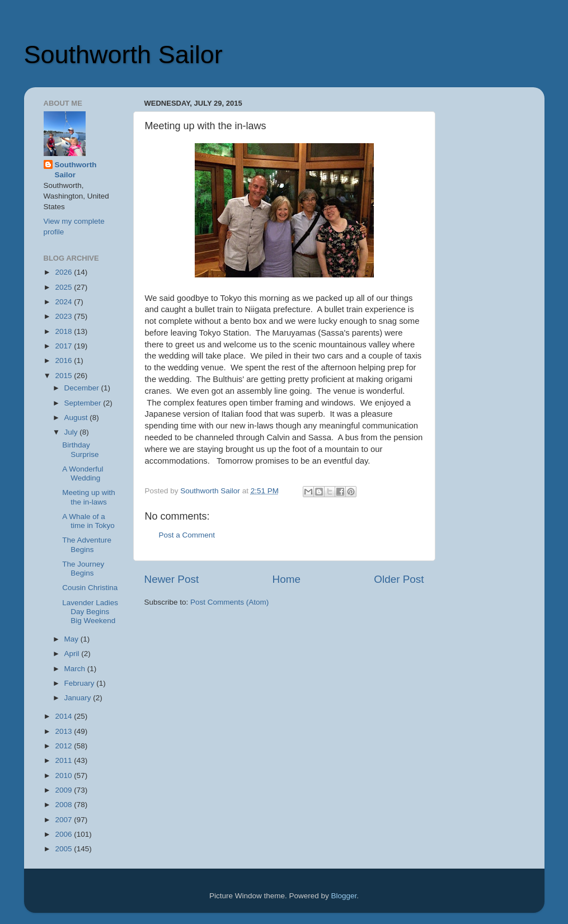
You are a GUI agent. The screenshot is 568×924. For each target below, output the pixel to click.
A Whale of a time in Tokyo (88, 521)
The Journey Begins (83, 569)
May (72, 639)
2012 (64, 746)
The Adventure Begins (87, 544)
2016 (64, 360)
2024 (64, 302)
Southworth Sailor (123, 55)
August (77, 418)
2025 (64, 287)
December (83, 388)
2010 (64, 775)
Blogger (344, 896)
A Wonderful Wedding (83, 473)
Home (287, 579)
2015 (64, 376)
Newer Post (172, 579)
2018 (64, 331)
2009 (64, 790)
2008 (64, 805)
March (76, 669)
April (73, 654)
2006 (64, 834)
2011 (64, 760)
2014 (64, 716)
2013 (64, 731)
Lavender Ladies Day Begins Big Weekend (90, 612)
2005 (64, 849)
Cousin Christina (90, 588)
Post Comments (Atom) (229, 602)
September (84, 403)
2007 (64, 820)
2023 (64, 316)
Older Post (399, 579)
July (72, 432)
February (81, 683)
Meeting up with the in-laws (89, 497)
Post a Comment (187, 535)
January (79, 698)
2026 (64, 272)
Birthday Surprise (80, 449)
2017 (64, 346)
